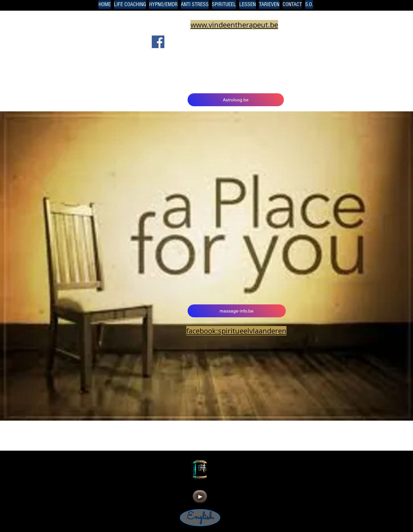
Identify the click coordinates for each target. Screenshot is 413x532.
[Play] (200, 496)
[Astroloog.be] (236, 100)
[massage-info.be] (237, 311)
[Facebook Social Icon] (158, 42)
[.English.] (200, 518)
